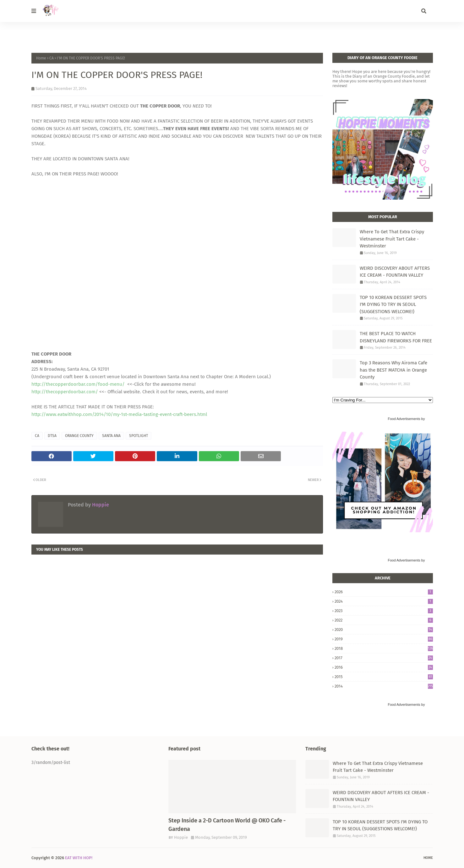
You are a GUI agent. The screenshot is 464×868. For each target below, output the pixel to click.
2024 (384, 601)
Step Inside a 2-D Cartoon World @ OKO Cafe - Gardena (227, 825)
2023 (384, 611)
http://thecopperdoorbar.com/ (65, 392)
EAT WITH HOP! (79, 858)
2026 (384, 592)
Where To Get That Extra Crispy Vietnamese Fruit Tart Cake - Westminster (392, 239)
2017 (384, 658)
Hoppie (100, 505)
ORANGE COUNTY (79, 436)
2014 (384, 686)
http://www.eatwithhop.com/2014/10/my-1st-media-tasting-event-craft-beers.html (119, 414)
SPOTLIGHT (139, 436)
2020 (384, 630)
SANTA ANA (111, 436)
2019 (384, 639)
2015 (384, 677)
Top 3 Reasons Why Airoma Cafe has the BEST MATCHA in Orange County (393, 370)
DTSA (52, 436)
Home (41, 58)
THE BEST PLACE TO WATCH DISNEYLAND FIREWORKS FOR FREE (396, 337)
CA (52, 58)
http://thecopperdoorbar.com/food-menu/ (78, 384)
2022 (384, 620)
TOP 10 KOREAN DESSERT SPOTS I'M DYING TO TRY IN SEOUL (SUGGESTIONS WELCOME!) (393, 304)
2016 (384, 667)
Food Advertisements (404, 419)
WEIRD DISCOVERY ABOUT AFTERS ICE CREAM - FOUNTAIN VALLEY (395, 272)
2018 (384, 648)
